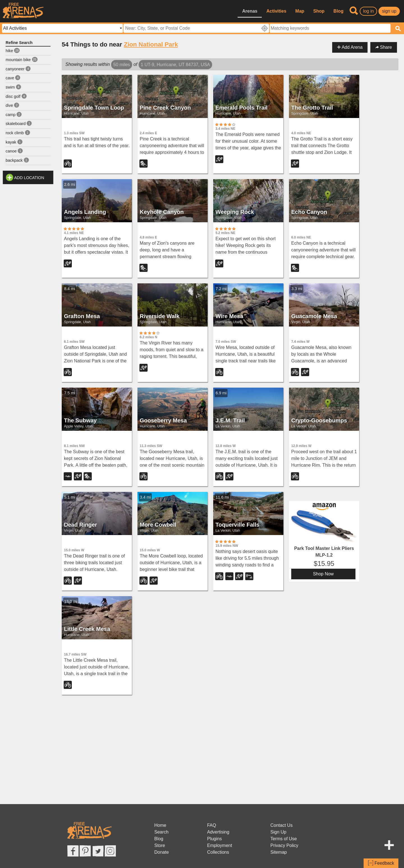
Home (160, 825)
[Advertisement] (28, 271)
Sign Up (278, 832)
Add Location (29, 178)
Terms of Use (284, 839)
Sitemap (279, 852)
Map (300, 11)
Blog (339, 11)
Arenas (250, 11)
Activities (276, 11)
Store (160, 845)
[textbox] (330, 28)
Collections (218, 852)
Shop (319, 11)
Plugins (214, 839)
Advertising (218, 832)
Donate (162, 852)
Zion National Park (151, 44)
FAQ (212, 825)
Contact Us (282, 825)
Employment (220, 845)
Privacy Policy (284, 845)
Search (161, 832)
